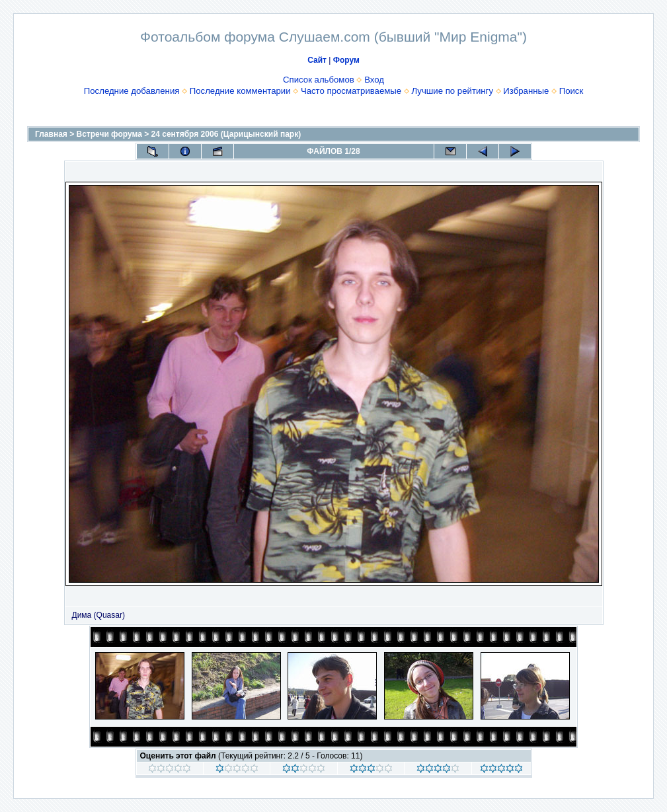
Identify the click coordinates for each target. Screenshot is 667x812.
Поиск (571, 91)
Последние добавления (132, 91)
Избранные (526, 91)
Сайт (317, 60)
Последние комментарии (240, 91)
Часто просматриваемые (351, 91)
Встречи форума (109, 134)
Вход (374, 80)
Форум (346, 60)
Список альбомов (319, 80)
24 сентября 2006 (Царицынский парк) (226, 134)
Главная (51, 134)
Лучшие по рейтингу (452, 91)
